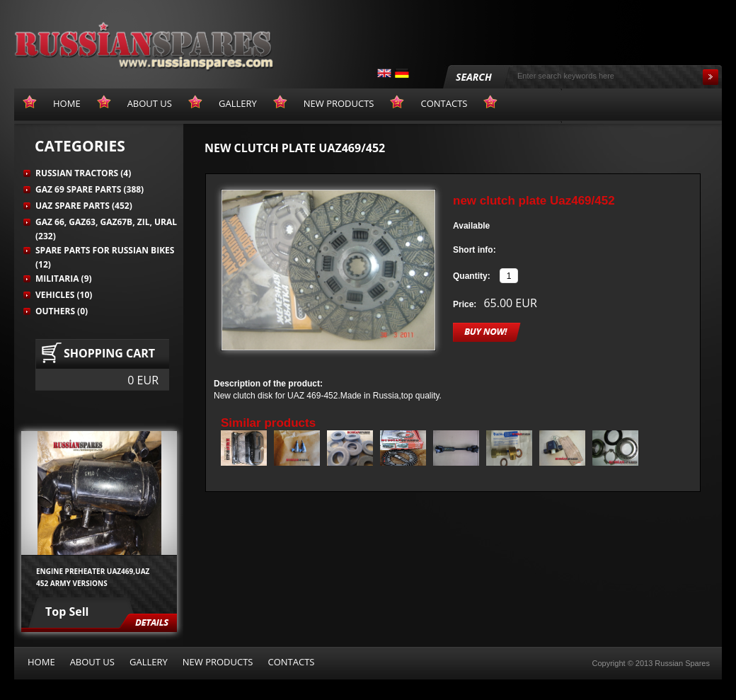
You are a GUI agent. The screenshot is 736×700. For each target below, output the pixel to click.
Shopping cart (109, 353)
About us (92, 662)
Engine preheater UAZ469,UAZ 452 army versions (93, 577)
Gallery (149, 662)
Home (41, 662)
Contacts (291, 662)
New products (218, 662)
